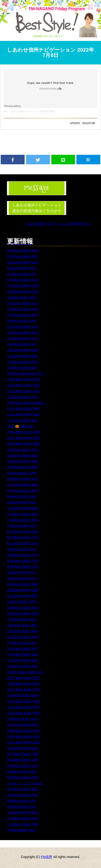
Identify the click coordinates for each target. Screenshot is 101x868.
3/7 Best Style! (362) (22, 619)
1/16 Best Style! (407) (23, 362)
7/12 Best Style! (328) (23, 824)
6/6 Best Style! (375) (22, 549)
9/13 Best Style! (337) (23, 766)
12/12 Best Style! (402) (23, 391)
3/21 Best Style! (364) (23, 614)
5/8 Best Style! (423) (22, 268)
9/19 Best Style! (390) (23, 461)
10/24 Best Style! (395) (23, 432)
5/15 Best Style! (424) (23, 262)
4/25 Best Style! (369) (23, 584)
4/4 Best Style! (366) (22, 602)
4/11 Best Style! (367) (23, 596)
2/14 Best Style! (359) (23, 637)
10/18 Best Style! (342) (23, 736)
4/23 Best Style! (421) (23, 280)
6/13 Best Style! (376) (23, 543)
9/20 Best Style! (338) (23, 760)
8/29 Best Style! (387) (23, 479)
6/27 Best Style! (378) (23, 531)
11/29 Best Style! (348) (23, 701)
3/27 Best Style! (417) (23, 303)
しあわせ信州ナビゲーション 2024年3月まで (57, 224)
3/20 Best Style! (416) (23, 309)
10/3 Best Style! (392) (23, 450)
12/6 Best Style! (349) (23, 695)
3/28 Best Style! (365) (23, 608)
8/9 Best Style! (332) (22, 801)
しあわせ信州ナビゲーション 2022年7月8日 (50, 52)
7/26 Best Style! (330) (23, 812)
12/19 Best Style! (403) (23, 385)
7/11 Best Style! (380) (23, 520)
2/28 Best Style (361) (22, 625)
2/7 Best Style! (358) (22, 643)
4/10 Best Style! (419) (23, 291)
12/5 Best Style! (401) (23, 397)
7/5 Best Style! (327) (22, 830)
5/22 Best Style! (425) (23, 256)
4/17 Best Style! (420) (23, 286)
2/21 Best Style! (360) (23, 631)
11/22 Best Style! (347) (23, 707)
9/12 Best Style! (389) (23, 467)
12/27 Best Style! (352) (23, 678)
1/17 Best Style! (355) (23, 660)
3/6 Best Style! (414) (22, 321)
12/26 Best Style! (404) (23, 379)
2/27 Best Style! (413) (23, 327)
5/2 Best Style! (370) (22, 578)
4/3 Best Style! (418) (22, 297)
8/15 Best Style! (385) (23, 491)
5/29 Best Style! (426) (23, 251)
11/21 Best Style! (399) (23, 409)
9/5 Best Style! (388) (22, 473)
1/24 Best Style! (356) (23, 654)
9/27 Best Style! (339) (23, 754)
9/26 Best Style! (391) (23, 455)
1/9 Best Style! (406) (22, 368)
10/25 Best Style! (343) (23, 731)
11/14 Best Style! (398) (23, 414)
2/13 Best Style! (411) (23, 338)
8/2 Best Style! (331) (22, 807)
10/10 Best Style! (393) (23, 444)
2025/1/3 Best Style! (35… (26, 672)
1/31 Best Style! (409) (23, 350)
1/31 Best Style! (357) (23, 649)
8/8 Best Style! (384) (22, 496)
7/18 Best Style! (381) (23, 514)
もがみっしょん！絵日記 (25, 783)
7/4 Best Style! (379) (22, 526)
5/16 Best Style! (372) (23, 567)
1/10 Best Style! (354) (23, 666)
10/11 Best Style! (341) (23, 742)
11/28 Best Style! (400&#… (27, 403)
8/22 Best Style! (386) (23, 485)
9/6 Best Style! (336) (22, 772)
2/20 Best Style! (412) (23, 333)
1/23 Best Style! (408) (23, 356)
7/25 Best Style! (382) (23, 508)
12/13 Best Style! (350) (23, 690)
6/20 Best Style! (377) (23, 537)
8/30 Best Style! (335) (23, 777)
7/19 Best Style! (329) (23, 818)
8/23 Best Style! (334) (23, 789)
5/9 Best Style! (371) (22, 572)
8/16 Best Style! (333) (23, 795)
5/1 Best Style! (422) (22, 274)
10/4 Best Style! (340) (23, 748)
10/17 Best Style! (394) (23, 438)
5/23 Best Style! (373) (23, 561)
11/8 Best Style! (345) (23, 719)
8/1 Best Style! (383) (22, 502)
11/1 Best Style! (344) (23, 725)
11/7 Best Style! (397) (23, 420)
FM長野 (47, 857)
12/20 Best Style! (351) (23, 684)
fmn (6, 111)
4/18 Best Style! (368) (23, 590)
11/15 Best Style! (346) (23, 713)
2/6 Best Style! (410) (22, 344)
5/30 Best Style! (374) (23, 555)
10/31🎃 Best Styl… (21, 426)
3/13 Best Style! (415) (23, 315)
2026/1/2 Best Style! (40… (26, 373)
